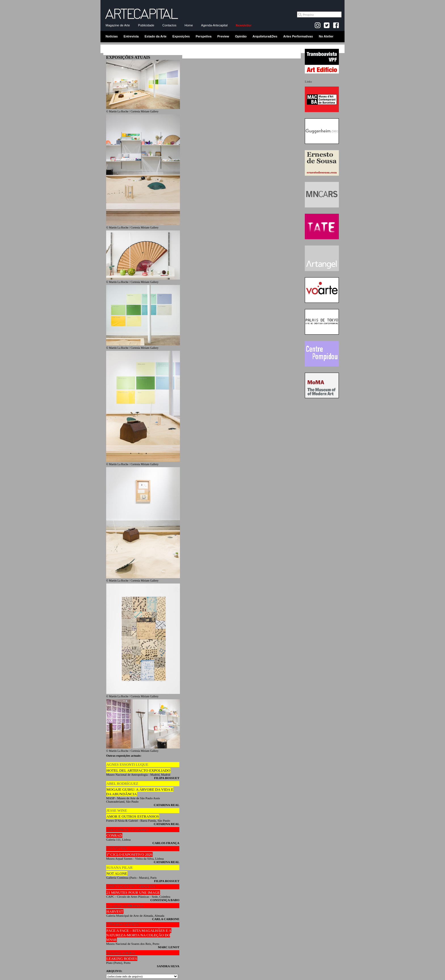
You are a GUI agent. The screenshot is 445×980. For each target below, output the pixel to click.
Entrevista (131, 36)
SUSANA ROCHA (121, 953)
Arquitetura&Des (265, 36)
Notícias (112, 36)
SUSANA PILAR (119, 867)
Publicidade (146, 25)
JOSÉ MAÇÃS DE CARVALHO (131, 886)
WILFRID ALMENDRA (125, 905)
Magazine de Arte (118, 25)
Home (189, 25)
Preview (223, 36)
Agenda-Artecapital (214, 25)
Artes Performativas (298, 36)
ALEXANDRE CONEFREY (128, 829)
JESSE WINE (117, 810)
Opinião (241, 36)
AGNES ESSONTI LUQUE (127, 764)
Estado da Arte (156, 36)
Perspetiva (203, 36)
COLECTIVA (117, 848)
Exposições (181, 36)
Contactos (169, 25)
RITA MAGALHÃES (122, 925)
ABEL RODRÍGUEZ (122, 783)
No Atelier (326, 36)
